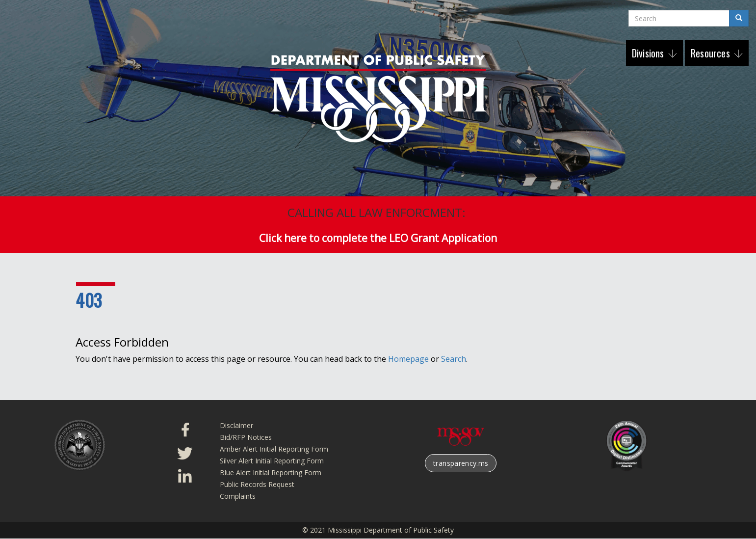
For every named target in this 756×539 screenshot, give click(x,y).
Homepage (408, 359)
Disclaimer (236, 425)
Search (454, 359)
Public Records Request (257, 484)
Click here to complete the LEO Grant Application (378, 238)
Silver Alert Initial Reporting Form (272, 461)
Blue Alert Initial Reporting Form (271, 472)
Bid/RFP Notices (246, 437)
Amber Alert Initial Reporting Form (274, 449)
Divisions (649, 53)
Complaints (238, 496)
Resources (712, 53)
